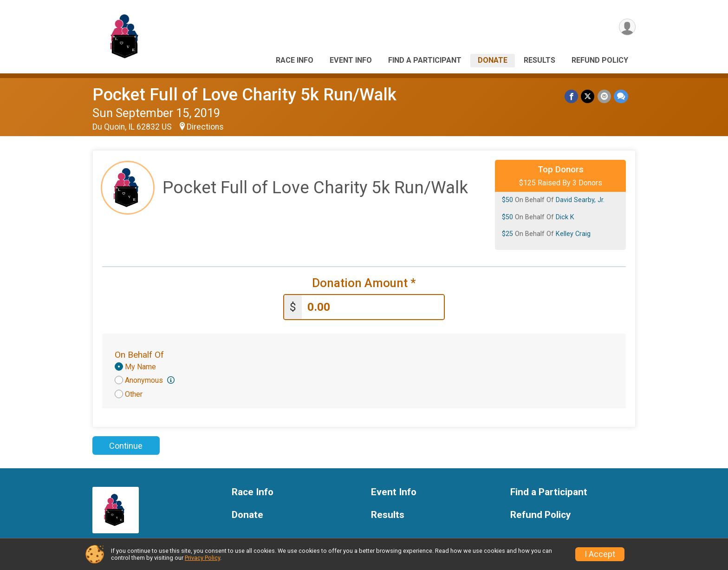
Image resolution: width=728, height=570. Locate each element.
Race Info (295, 60)
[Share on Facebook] (572, 96)
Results (539, 60)
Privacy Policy (202, 558)
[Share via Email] (604, 96)
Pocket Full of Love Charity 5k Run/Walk (244, 95)
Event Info (351, 60)
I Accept (600, 554)
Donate (493, 60)
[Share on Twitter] (588, 96)
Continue (126, 446)
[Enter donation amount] (373, 307)
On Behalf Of (139, 355)
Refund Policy (600, 60)
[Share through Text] (621, 96)
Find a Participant (425, 60)
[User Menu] (627, 27)
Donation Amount (364, 283)
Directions (205, 127)
